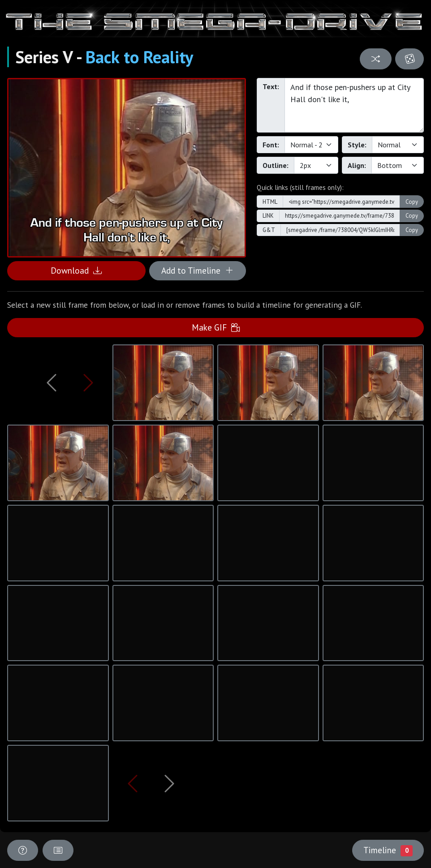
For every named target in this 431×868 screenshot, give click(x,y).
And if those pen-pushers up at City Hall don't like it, (354, 105)
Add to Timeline (197, 270)
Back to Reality (139, 57)
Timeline (388, 850)
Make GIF (216, 327)
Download (76, 270)
